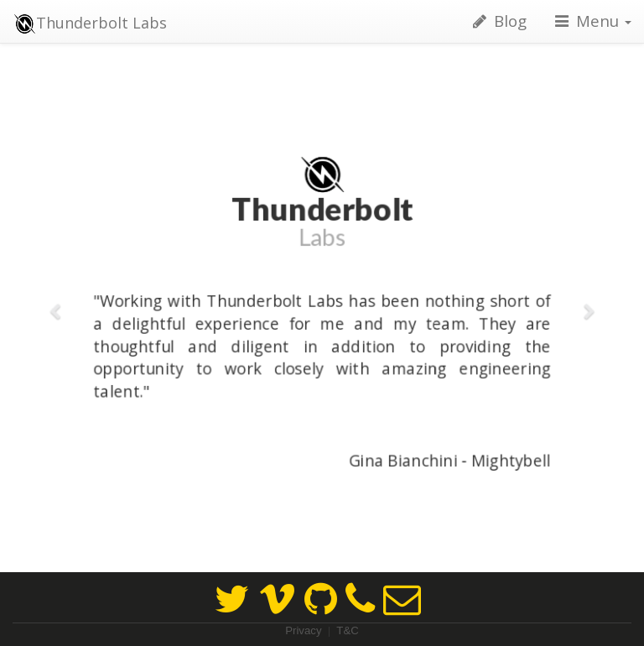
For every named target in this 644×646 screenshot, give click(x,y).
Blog (498, 21)
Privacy (303, 630)
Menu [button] (592, 21)
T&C (347, 630)
